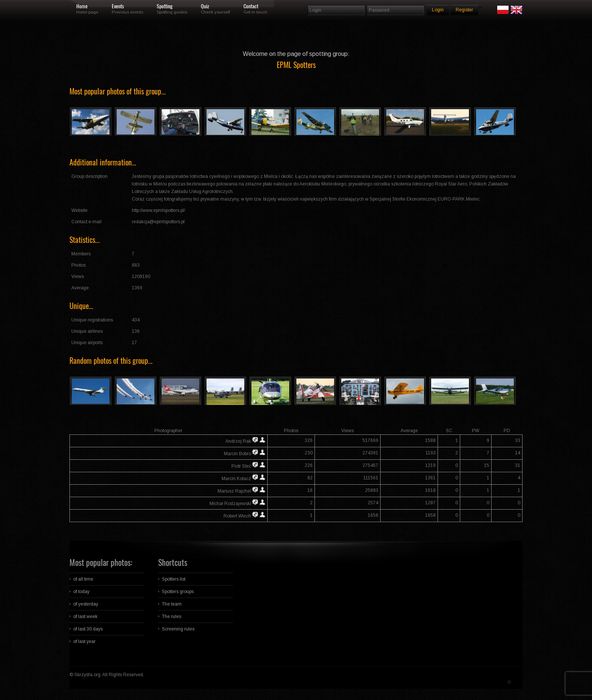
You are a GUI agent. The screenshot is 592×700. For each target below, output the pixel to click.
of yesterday (86, 604)
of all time (83, 579)
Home (82, 6)
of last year (84, 641)
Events (118, 6)
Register (464, 10)
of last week (85, 617)
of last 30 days (88, 629)
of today (81, 592)
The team (172, 604)
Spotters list (174, 579)
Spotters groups (178, 592)
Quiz (205, 6)
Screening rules (178, 629)
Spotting (165, 6)
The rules (172, 617)
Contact (251, 6)
